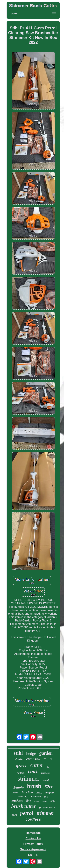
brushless (17, 801)
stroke (19, 759)
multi (48, 759)
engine (49, 793)
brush (34, 786)
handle (21, 773)
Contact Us (33, 838)
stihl (18, 753)
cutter (36, 765)
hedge (31, 753)
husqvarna (36, 796)
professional (47, 807)
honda (45, 801)
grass (21, 766)
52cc (49, 787)
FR (36, 855)
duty (48, 767)
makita (16, 793)
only (53, 801)
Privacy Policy (33, 844)
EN (30, 855)
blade (46, 797)
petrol (27, 813)
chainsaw (33, 759)
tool (33, 772)
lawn (14, 815)
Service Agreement (33, 849)
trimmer (45, 813)
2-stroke (19, 787)
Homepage (33, 833)
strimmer (29, 779)
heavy (39, 793)
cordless (33, 819)
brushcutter (23, 806)
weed (46, 780)
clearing (23, 796)
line (29, 801)
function (27, 792)
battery (37, 801)
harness (45, 773)
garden (46, 753)
